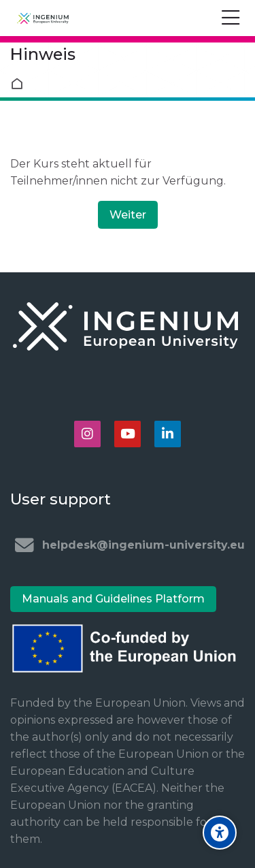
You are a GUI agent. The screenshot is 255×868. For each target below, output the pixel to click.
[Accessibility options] (220, 833)
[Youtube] (128, 434)
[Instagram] (87, 434)
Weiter (128, 215)
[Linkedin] (168, 434)
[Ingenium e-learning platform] (43, 18)
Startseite (20, 84)
